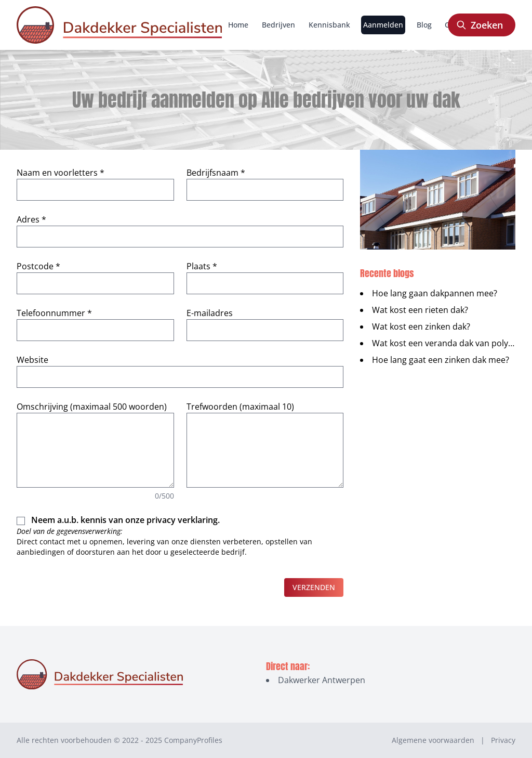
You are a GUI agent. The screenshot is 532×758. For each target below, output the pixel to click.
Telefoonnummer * (54, 313)
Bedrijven (278, 25)
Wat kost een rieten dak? (420, 310)
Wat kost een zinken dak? (421, 326)
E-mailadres (210, 313)
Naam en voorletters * (61, 173)
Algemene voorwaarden (433, 740)
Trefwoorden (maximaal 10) (240, 407)
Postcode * (38, 266)
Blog (424, 25)
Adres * (31, 219)
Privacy (503, 740)
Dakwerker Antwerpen (322, 680)
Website (32, 360)
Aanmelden (383, 25)
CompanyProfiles (193, 740)
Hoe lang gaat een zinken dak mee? (441, 360)
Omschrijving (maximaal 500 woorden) (92, 407)
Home (238, 25)
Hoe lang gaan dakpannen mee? (435, 293)
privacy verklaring (182, 520)
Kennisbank (329, 25)
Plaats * (202, 266)
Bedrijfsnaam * (216, 173)
